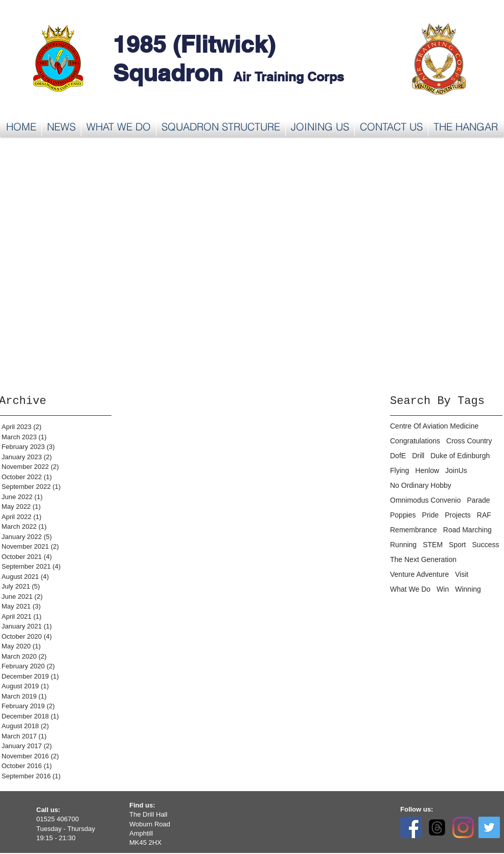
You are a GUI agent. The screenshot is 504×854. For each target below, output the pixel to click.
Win (443, 589)
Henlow (427, 470)
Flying (399, 470)
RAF (484, 515)
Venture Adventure (419, 574)
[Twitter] (489, 827)
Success (486, 545)
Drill (418, 456)
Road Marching (467, 530)
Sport (457, 545)
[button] (119, 127)
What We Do (410, 589)
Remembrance (414, 530)
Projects (458, 515)
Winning (468, 589)
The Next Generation (423, 559)
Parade (479, 500)
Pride (431, 515)
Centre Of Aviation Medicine (434, 426)
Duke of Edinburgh (460, 456)
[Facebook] (411, 827)
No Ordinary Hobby (421, 485)
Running (403, 545)
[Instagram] (463, 827)
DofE (398, 456)
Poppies (403, 515)
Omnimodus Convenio (426, 500)
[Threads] (437, 827)
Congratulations (415, 441)
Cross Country (469, 441)
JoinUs (456, 470)
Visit (462, 574)
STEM (433, 545)
